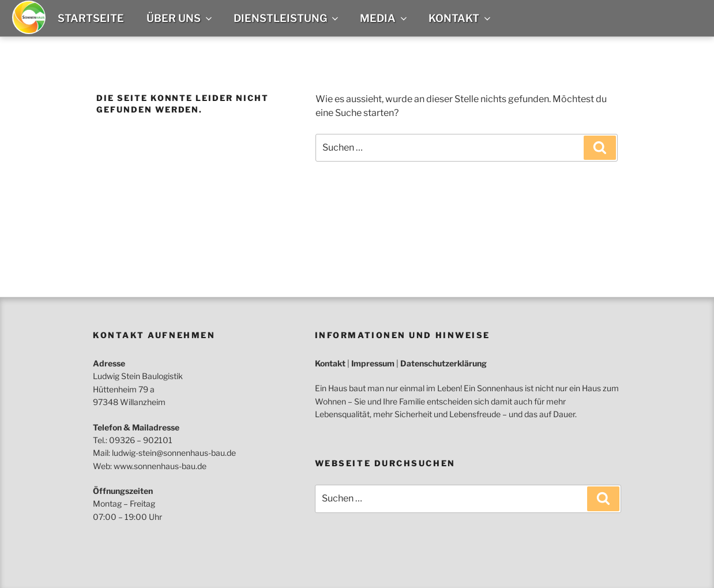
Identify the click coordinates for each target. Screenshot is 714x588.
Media (384, 18)
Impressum (373, 363)
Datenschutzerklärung (444, 363)
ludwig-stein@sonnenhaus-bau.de (174, 453)
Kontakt (461, 18)
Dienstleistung (287, 18)
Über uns (180, 18)
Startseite (91, 18)
